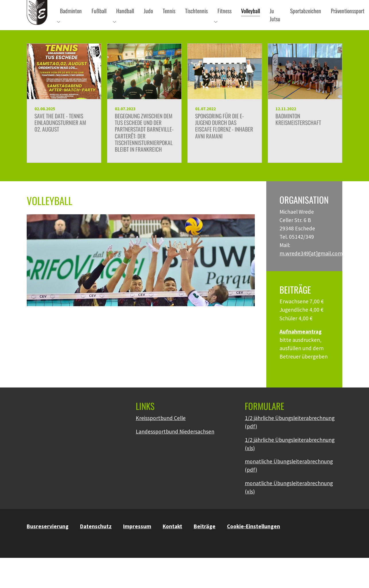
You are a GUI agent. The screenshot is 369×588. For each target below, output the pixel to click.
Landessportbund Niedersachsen (175, 442)
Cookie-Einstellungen (254, 537)
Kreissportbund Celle (161, 428)
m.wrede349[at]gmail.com (311, 264)
